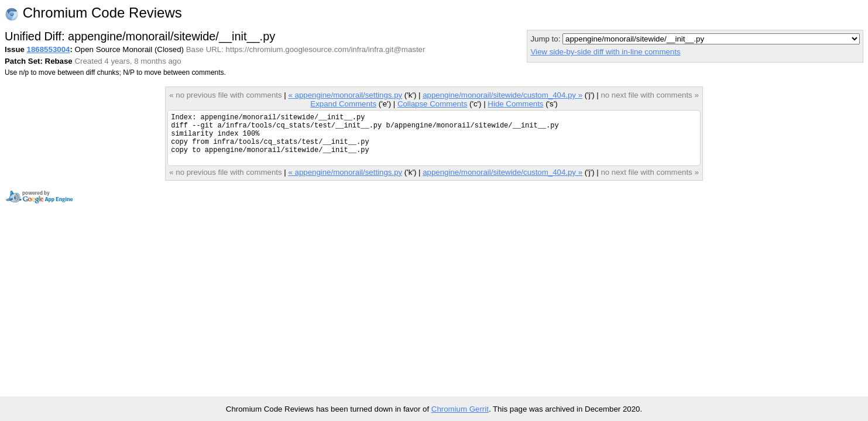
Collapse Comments (432, 104)
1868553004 (49, 49)
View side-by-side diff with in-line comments (605, 52)
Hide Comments (515, 104)
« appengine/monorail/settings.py (345, 95)
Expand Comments (343, 104)
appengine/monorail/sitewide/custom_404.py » (502, 95)
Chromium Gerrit (460, 409)
